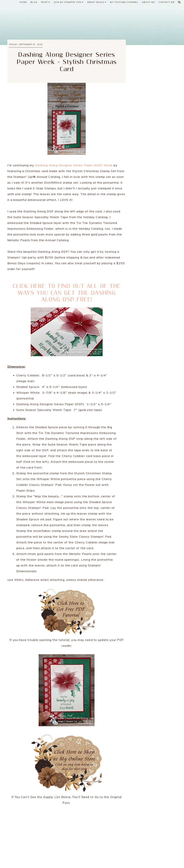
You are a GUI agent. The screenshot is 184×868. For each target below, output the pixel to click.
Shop (46, 2)
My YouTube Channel (124, 2)
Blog (34, 2)
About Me (148, 2)
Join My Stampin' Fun (69, 2)
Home (23, 2)
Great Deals (97, 2)
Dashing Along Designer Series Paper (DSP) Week (74, 165)
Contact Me (166, 2)
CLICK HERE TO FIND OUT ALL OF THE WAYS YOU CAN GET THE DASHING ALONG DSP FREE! (67, 293)
